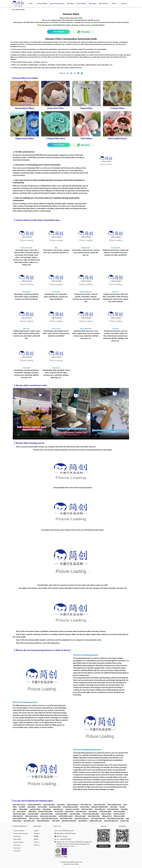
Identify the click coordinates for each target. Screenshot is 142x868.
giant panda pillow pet (111, 821)
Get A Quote (59, 32)
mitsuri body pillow (94, 816)
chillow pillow (23, 809)
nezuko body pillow (61, 814)
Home (31, 4)
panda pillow (32, 807)
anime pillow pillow (66, 818)
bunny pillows (22, 811)
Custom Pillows (81, 4)
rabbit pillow (32, 811)
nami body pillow (33, 814)
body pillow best (81, 811)
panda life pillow (35, 809)
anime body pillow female (50, 818)
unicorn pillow (85, 807)
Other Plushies (103, 4)
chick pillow (56, 821)
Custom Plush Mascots (57, 4)
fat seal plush (59, 811)
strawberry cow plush (72, 809)
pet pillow (22, 807)
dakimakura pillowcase (69, 821)
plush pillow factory (19, 805)
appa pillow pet (58, 809)
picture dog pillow (119, 811)
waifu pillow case (86, 805)
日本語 (36, 836)
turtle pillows (93, 811)
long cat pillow (42, 807)
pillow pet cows (34, 818)
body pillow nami (29, 821)
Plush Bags (70, 4)
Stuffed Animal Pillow (25, 138)
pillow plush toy (18, 816)
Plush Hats (17, 851)
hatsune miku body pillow (91, 814)
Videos (114, 4)
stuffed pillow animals (66, 816)
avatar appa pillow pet (98, 818)
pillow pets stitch (119, 816)
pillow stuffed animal (114, 805)
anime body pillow (49, 805)
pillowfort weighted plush (100, 807)
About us (124, 4)
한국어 (36, 839)
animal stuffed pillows (20, 818)
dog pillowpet (83, 821)
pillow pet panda (80, 816)
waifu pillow (61, 805)
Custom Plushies (42, 4)
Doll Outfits (93, 4)
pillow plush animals (32, 816)
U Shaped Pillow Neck (56, 138)
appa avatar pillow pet (82, 818)
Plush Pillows (86, 138)
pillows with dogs (73, 805)
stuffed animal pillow (34, 805)
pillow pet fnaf (107, 816)
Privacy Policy (74, 864)
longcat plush (69, 811)
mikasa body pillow (47, 814)
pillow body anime (100, 805)
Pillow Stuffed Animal (117, 138)
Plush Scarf (17, 848)
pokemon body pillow (45, 811)
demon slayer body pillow (48, 816)
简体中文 (37, 842)
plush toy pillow (106, 814)
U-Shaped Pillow (117, 108)
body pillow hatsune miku (116, 818)
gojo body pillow (75, 814)
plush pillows (47, 809)
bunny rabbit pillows (43, 821)
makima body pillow (19, 814)
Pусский (37, 834)
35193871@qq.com (67, 831)
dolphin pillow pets (96, 821)
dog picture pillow (55, 807)
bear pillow (114, 807)
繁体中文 (37, 845)
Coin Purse (17, 845)
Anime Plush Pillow (55, 108)
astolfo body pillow (105, 811)
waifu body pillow (113, 809)
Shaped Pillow (86, 108)
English (36, 831)
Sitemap (66, 864)
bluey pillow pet (100, 809)
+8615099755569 (70, 834)
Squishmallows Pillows (25, 108)
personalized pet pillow (71, 807)
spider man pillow (87, 809)
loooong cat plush (119, 814)
